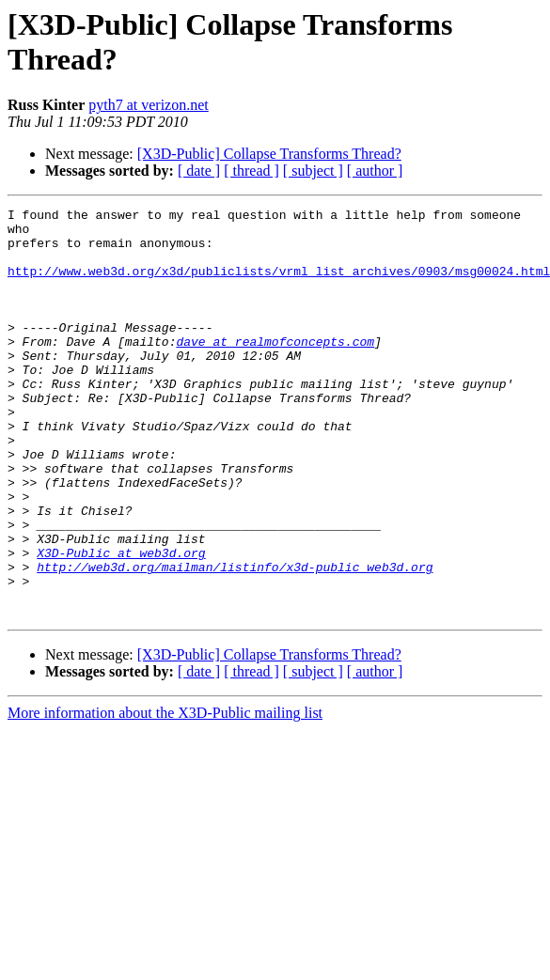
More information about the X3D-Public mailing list (165, 794)
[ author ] (375, 171)
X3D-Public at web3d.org (121, 623)
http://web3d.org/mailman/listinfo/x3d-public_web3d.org (235, 640)
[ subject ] (313, 171)
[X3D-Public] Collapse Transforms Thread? (269, 154)
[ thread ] (251, 171)
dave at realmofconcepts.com (275, 369)
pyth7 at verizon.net (149, 105)
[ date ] (199, 171)
